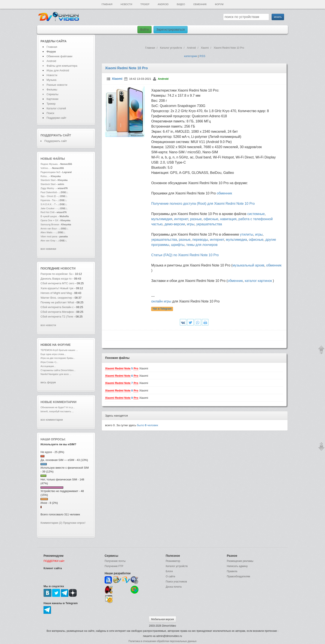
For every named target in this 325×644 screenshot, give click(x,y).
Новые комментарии (59, 402)
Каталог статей (56, 108)
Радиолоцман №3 (50, 172)
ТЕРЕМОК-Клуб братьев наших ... (59, 350)
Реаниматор (173, 561)
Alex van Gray (48, 241)
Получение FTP (114, 566)
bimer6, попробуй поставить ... (57, 411)
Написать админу (237, 566)
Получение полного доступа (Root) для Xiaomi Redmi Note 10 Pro (203, 204)
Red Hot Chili (48, 212)
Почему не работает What (57, 302)
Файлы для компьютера (62, 66)
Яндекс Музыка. (49, 164)
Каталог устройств (177, 566)
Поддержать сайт (56, 135)
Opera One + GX (49, 220)
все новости (48, 325)
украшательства (209, 224)
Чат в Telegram (162, 309)
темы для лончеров (202, 245)
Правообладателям (238, 576)
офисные (211, 219)
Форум (219, 4)
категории (190, 56)
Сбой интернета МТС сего (57, 283)
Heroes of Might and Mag (56, 293)
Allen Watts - (47, 232)
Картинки (52, 99)
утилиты (247, 234)
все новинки (48, 249)
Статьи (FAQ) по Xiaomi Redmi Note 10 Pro (185, 255)
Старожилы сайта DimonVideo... (58, 370)
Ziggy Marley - (48, 188)
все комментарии (52, 420)
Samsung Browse (50, 224)
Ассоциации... (48, 366)
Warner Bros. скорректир (56, 298)
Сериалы (52, 94)
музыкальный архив (248, 265)
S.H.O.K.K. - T (48, 204)
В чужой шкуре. (49, 216)
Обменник (200, 4)
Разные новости (57, 85)
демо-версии (175, 224)
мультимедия (162, 219)
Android (163, 4)
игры (191, 224)
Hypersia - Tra (48, 200)
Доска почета (174, 587)
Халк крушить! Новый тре (57, 288)
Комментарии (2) (51, 523)
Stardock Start (48, 180)
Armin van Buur (49, 229)
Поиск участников (176, 582)
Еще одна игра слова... (53, 354)
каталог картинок (258, 281)
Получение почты (115, 561)
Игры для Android (58, 70)
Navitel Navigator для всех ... (56, 374)
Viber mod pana (49, 236)
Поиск (50, 113)
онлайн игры (161, 301)
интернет (181, 219)
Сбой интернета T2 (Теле (57, 317)
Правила (232, 571)
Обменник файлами (59, 56)
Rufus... (45, 176)
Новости (126, 4)
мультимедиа (236, 240)
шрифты (178, 245)
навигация (228, 219)
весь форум (48, 382)
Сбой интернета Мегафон (58, 312)
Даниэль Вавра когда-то (56, 279)
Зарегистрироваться (170, 30)
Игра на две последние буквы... (58, 358)
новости (68, 268)
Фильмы (52, 90)
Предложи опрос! (74, 523)
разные (196, 219)
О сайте (170, 576)
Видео (181, 4)
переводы (200, 240)
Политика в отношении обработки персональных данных (162, 641)
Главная (107, 4)
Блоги (169, 571)
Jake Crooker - (48, 208)
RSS (202, 56)
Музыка (51, 80)
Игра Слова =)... (49, 362)
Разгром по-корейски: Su (56, 274)
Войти (144, 30)
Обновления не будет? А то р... (58, 407)
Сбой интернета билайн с (57, 307)
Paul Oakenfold (49, 192)
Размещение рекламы (240, 561)
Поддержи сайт (56, 118)
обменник (224, 193)
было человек (148, 425)
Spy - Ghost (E (48, 196)
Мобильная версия (162, 619)
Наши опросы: (53, 439)
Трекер (145, 4)
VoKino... (45, 168)
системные (256, 214)
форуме (64, 345)
